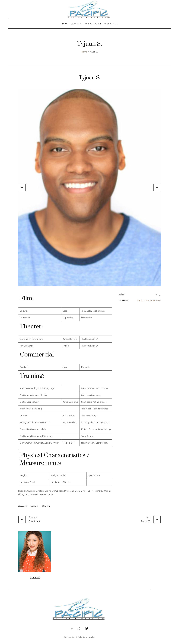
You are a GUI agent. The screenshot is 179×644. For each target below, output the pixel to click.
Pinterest (46, 509)
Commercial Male (152, 303)
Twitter (34, 509)
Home (84, 52)
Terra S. (145, 524)
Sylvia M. (35, 580)
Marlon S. (35, 524)
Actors (140, 303)
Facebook (22, 509)
